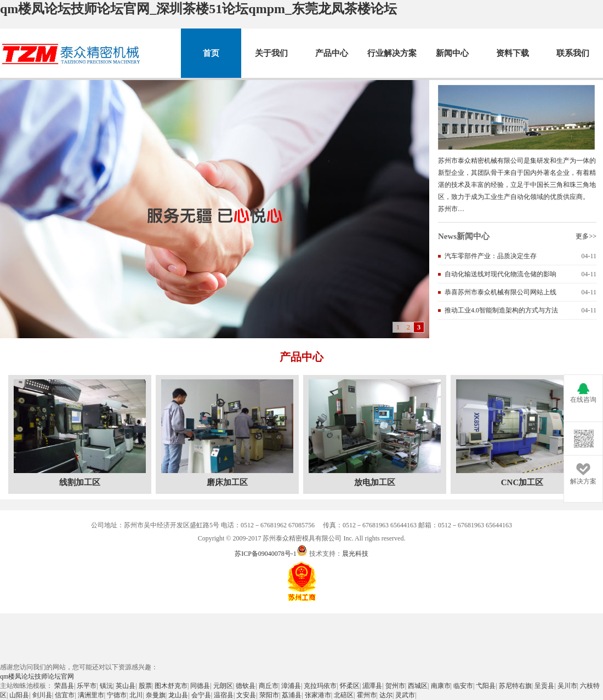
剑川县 (42, 695)
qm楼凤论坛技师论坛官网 (37, 676)
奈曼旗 (156, 695)
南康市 (441, 686)
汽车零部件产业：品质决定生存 (491, 256)
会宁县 (201, 695)
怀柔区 (350, 686)
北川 (136, 695)
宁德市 (117, 695)
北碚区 (344, 695)
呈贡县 (544, 686)
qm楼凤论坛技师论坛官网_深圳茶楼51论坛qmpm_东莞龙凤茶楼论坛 (198, 9)
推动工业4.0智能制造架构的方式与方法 (501, 310)
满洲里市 (91, 695)
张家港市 (318, 695)
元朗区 (223, 686)
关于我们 (271, 53)
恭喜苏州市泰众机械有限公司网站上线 (500, 292)
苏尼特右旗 (515, 686)
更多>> (586, 236)
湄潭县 (372, 686)
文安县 (246, 695)
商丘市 (269, 686)
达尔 (386, 695)
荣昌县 (64, 686)
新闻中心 (452, 53)
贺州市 (395, 686)
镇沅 (106, 686)
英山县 (126, 686)
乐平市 (87, 686)
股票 (145, 686)
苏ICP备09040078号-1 (266, 554)
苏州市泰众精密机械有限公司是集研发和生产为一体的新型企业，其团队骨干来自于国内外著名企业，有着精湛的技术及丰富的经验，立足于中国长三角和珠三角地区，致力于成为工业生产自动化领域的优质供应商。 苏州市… (517, 185)
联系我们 (573, 53)
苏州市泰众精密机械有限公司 (72, 53)
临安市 (463, 686)
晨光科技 (355, 554)
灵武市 (405, 695)
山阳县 (19, 695)
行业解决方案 (392, 53)
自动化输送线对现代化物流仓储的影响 (500, 274)
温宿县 (224, 695)
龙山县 (178, 695)
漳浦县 (291, 686)
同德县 (200, 686)
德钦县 (246, 686)
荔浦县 (292, 695)
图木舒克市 (171, 686)
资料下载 (513, 53)
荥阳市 (269, 695)
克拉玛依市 (320, 686)
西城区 (418, 686)
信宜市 (65, 695)
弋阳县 (486, 686)
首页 (211, 53)
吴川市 (567, 686)
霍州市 (367, 695)
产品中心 (332, 53)
